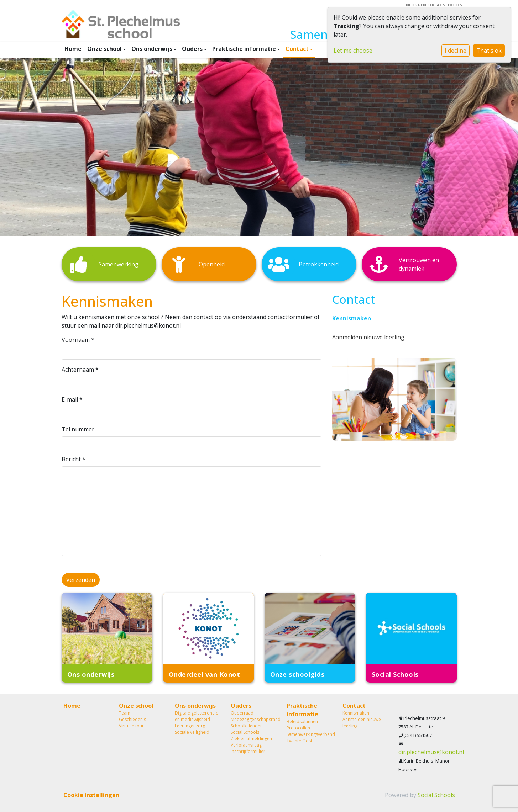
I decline (456, 51)
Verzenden (81, 580)
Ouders (193, 49)
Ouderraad (242, 713)
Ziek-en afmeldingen (251, 739)
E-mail (72, 399)
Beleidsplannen (302, 721)
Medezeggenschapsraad (253, 719)
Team (125, 713)
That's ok (489, 51)
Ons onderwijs (153, 49)
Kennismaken (352, 318)
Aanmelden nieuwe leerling (368, 337)
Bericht (74, 459)
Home (73, 49)
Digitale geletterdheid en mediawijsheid (197, 716)
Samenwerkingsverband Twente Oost (309, 737)
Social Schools (245, 732)
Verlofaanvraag (246, 745)
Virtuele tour (131, 726)
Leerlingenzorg (190, 726)
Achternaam (80, 370)
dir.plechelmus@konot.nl (431, 752)
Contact (298, 49)
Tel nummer (78, 429)
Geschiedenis (132, 719)
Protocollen (298, 728)
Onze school (105, 49)
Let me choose (353, 51)
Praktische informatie (245, 49)
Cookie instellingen (91, 795)
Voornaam (78, 340)
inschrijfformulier (248, 751)
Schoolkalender (246, 726)
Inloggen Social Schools (433, 5)
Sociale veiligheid (192, 732)
